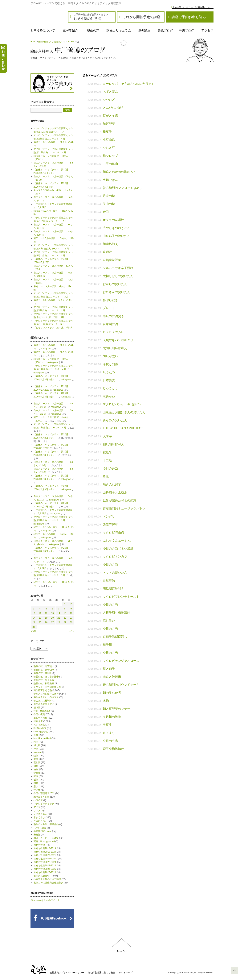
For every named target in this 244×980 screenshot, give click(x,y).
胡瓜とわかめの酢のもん (120, 172)
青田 (106, 212)
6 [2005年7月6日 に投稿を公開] (53, 609)
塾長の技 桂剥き (43, 673)
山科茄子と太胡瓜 (115, 492)
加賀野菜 (109, 124)
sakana (37, 752)
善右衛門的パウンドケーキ (121, 685)
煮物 (36, 759)
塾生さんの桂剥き (43, 701)
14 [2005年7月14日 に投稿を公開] (59, 613)
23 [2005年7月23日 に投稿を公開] (71, 618)
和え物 (37, 745)
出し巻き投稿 (40, 718)
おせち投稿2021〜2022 (45, 859)
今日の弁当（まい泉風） (120, 548)
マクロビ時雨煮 (113, 532)
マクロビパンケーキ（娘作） (123, 404)
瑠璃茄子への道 (42, 797)
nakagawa (46, 349)
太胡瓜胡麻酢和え (115, 348)
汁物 (36, 749)
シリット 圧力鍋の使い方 (47, 687)
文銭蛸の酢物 (112, 717)
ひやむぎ (109, 100)
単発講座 (144, 30)
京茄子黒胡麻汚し (115, 637)
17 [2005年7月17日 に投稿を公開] (34, 618)
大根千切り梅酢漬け (116, 613)
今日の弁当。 (40, 821)
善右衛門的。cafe (43, 831)
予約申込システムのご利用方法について (193, 7)
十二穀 (107, 460)
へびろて (38, 800)
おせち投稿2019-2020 (45, 852)
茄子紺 (107, 645)
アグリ (37, 807)
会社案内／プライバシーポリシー (67, 973)
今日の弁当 (110, 468)
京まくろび (39, 817)
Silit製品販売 (40, 728)
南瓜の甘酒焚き (113, 316)
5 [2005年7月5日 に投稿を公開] (46, 609)
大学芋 (107, 436)
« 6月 (33, 631)
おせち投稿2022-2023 (45, 862)
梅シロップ (110, 156)
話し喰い (109, 621)
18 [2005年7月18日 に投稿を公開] (40, 618)
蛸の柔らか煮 (112, 693)
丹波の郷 (109, 196)
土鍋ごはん (110, 180)
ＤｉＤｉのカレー (115, 332)
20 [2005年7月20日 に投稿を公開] (52, 618)
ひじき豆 (109, 148)
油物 (36, 769)
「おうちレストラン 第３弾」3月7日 (53, 328)
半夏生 (107, 725)
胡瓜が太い (110, 356)
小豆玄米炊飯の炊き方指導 (47, 879)
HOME (33, 42)
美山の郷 (109, 204)
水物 (106, 701)
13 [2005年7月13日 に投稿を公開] (52, 613)
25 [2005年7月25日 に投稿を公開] (40, 622)
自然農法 (109, 581)
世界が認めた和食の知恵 (120, 500)
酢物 (36, 776)
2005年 (71, 42)
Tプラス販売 (40, 828)
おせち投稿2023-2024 (45, 866)
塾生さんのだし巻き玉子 (46, 697)
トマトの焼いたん (115, 573)
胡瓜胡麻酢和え (113, 589)
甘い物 (37, 790)
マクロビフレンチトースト (121, 597)
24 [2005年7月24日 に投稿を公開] (34, 622)
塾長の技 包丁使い (44, 666)
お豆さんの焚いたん (116, 292)
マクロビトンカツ (115, 556)
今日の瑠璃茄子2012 (44, 793)
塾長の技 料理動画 (44, 683)
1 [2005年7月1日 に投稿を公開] (65, 604)
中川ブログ (186, 30)
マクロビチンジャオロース (121, 661)
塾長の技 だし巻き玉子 (46, 677)
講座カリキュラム (119, 30)
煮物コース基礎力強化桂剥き (48, 883)
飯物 (36, 780)
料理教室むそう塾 (43, 690)
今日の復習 (39, 714)
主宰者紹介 (70, 30)
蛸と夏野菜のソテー (116, 709)
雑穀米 (107, 452)
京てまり (109, 733)
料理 (36, 742)
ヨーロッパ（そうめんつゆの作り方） (129, 84)
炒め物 (37, 773)
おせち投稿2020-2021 (45, 855)
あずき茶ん (110, 92)
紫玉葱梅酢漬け (113, 749)
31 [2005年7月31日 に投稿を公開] (34, 627)
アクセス (207, 30)
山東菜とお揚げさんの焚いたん (124, 412)
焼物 (36, 756)
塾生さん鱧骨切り (43, 876)
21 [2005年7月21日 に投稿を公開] (59, 618)
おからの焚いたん (115, 284)
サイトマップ (126, 973)
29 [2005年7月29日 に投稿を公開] (65, 622)
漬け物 (37, 708)
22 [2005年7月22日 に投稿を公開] (65, 618)
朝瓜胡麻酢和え (113, 444)
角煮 (106, 476)
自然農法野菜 (112, 260)
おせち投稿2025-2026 (45, 872)
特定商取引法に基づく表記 (101, 973)
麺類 (36, 766)
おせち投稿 (39, 845)
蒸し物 (37, 762)
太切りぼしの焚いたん (118, 276)
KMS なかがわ (41, 732)
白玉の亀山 (110, 164)
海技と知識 (110, 364)
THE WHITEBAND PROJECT (123, 428)
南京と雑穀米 (112, 677)
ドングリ (109, 516)
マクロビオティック (44, 804)
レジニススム (40, 814)
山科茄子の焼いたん (116, 236)
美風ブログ (165, 30)
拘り (36, 783)
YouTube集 (39, 725)
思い (36, 787)
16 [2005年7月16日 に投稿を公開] (71, 613)
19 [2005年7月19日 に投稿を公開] (46, 618)
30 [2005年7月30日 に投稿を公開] (71, 622)
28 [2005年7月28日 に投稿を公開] (59, 622)
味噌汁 (107, 252)
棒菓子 (107, 132)
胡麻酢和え (110, 244)
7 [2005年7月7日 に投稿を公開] (59, 609)
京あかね (109, 396)
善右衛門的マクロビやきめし (123, 188)
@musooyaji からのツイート (45, 900)
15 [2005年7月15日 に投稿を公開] (65, 613)
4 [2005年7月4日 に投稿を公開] (40, 609)
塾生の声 (93, 30)
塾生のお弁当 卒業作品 (46, 824)
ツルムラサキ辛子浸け (118, 268)
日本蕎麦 (109, 380)
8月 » (72, 631)
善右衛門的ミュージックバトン (124, 508)
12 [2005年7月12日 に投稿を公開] (46, 613)
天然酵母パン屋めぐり (118, 340)
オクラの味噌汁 (113, 220)
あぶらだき (110, 300)
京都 (36, 735)
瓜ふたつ (109, 372)
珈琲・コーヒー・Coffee (46, 838)
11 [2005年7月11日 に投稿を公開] (40, 613)
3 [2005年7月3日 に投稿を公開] (34, 609)
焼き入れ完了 (112, 484)
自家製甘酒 (110, 324)
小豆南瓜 (109, 140)
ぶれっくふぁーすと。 (118, 540)
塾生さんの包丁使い (44, 704)
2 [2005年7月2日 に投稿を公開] (71, 604)
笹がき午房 (110, 116)
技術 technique (42, 711)
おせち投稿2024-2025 (45, 869)
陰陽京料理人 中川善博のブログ (52, 42)
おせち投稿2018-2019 (45, 848)
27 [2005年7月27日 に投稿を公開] (52, 622)
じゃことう (110, 388)
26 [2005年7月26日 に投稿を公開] (46, 622)
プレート (109, 308)
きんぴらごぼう (113, 108)
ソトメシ (38, 811)
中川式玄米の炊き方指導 (46, 694)
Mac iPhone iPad (42, 738)
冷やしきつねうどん (116, 228)
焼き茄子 (109, 669)
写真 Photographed (44, 841)
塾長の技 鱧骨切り (44, 670)
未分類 (37, 835)
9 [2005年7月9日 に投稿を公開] (71, 609)
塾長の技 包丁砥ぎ (44, 680)
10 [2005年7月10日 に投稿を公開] (34, 613)
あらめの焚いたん (115, 420)
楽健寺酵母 (110, 524)
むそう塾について (43, 30)
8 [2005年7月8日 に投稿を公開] (65, 609)
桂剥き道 (38, 721)
